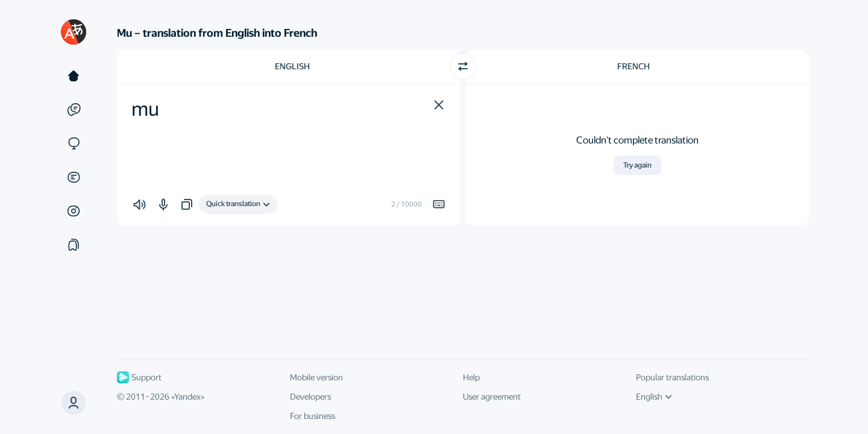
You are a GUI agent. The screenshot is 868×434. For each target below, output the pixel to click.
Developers (310, 397)
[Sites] (74, 143)
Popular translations (672, 377)
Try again (637, 165)
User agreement (492, 397)
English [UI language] (654, 397)
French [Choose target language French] (634, 66)
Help (471, 377)
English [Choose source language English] (292, 66)
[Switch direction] (463, 66)
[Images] (74, 211)
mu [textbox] (145, 109)
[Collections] (74, 245)
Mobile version (316, 377)
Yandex (187, 397)
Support (139, 377)
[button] (439, 105)
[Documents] (74, 177)
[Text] (74, 76)
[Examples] (74, 110)
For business (313, 416)
